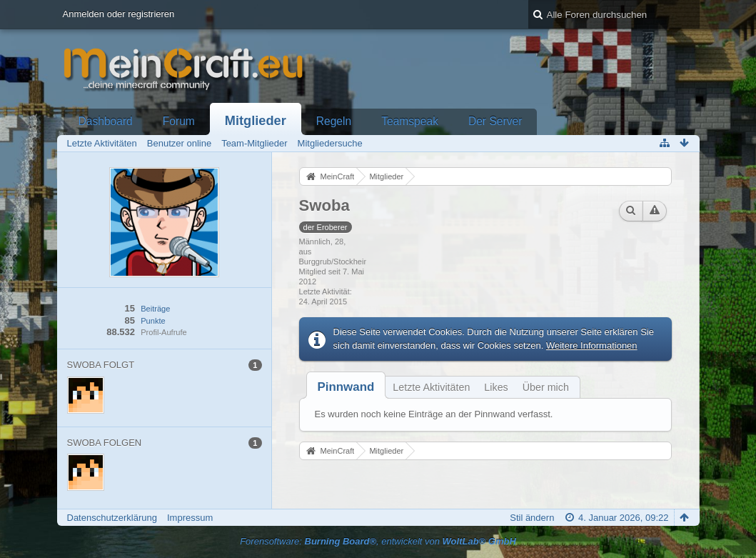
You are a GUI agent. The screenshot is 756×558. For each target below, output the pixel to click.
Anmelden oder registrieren (119, 14)
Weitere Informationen (592, 345)
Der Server (495, 121)
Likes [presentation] (496, 387)
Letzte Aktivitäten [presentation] (431, 387)
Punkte (153, 321)
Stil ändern (532, 518)
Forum (179, 121)
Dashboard (106, 121)
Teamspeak (410, 121)
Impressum (190, 518)
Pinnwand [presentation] (346, 387)
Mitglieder (256, 121)
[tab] (346, 387)
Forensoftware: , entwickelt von (378, 541)
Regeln (334, 121)
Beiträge (155, 309)
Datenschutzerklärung (112, 518)
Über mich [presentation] (546, 387)
